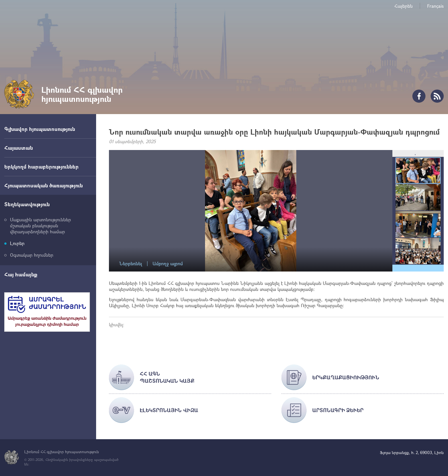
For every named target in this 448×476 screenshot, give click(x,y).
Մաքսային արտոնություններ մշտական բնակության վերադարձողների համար (40, 225)
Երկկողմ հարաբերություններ (41, 167)
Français (435, 6)
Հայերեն (404, 6)
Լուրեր (17, 243)
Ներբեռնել (131, 264)
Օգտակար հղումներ (32, 255)
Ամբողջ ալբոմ (168, 264)
